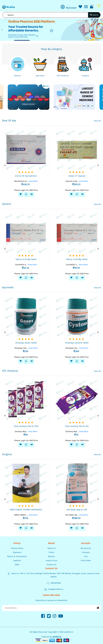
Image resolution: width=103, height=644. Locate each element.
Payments (17, 552)
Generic (18, 76)
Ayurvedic (40, 76)
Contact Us (51, 565)
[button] (2, 30)
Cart (86, 556)
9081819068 (54, 583)
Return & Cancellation (17, 556)
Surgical (85, 76)
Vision (52, 552)
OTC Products (63, 76)
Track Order (86, 560)
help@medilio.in (54, 589)
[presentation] (5, 165)
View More (33, 181)
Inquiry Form (51, 560)
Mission (51, 556)
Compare (86, 552)
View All (97, 121)
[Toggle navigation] (99, 6)
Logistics (17, 560)
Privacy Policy (17, 548)
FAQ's (17, 565)
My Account (86, 548)
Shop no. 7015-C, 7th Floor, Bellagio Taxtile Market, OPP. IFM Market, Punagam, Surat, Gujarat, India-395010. (54, 575)
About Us (51, 548)
